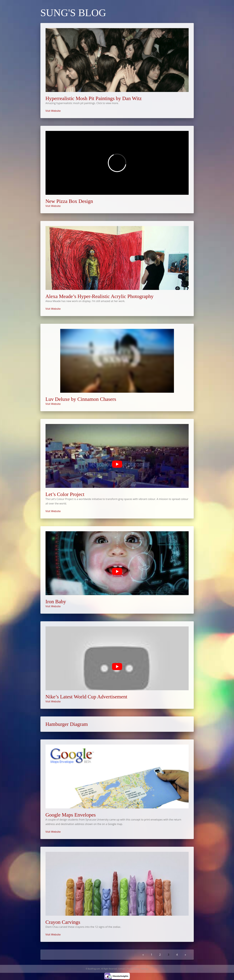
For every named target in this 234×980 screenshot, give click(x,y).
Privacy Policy (133, 969)
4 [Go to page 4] (177, 955)
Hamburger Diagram (67, 724)
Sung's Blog (73, 13)
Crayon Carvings (63, 922)
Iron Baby (56, 602)
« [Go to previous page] (143, 955)
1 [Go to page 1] (152, 955)
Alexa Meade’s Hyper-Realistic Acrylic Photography (100, 296)
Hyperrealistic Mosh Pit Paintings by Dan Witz (94, 98)
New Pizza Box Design (69, 201)
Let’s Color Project (65, 494)
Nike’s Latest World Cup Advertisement (86, 697)
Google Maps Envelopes (71, 815)
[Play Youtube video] (117, 464)
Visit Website (53, 111)
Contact (121, 969)
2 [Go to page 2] (160, 955)
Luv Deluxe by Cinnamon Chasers (81, 399)
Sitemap (145, 969)
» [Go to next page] (185, 955)
